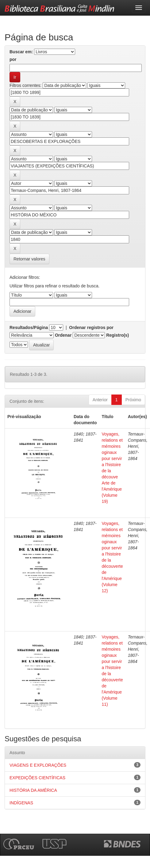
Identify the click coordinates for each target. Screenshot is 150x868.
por (13, 59)
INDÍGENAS (21, 803)
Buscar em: (21, 52)
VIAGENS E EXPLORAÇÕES (38, 765)
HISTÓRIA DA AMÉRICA (33, 790)
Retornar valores (29, 259)
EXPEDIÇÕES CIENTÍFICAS (37, 778)
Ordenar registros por (91, 327)
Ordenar (63, 335)
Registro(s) (117, 335)
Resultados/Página (29, 327)
